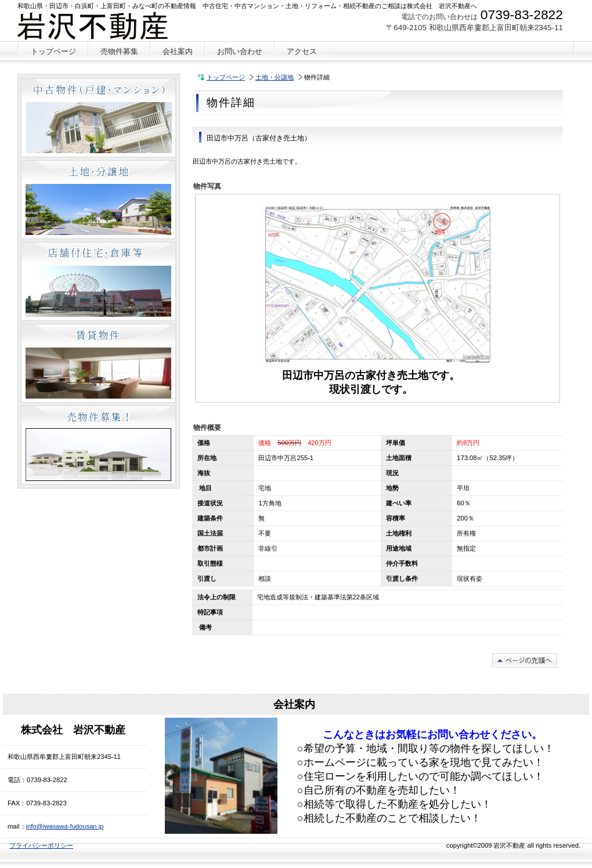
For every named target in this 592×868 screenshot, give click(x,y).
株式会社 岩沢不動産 (104, 26)
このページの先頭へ (525, 661)
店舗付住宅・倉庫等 (98, 281)
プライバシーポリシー (41, 845)
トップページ (226, 77)
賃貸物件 (98, 363)
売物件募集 (98, 445)
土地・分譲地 (275, 77)
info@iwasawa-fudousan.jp (65, 826)
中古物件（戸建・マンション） (98, 118)
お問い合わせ (240, 51)
